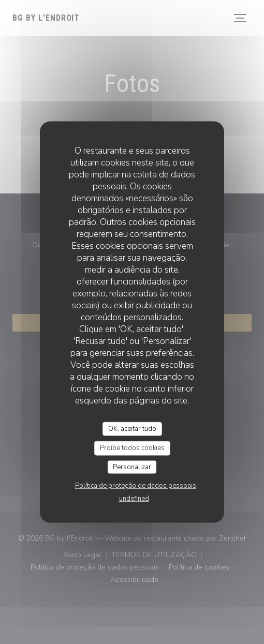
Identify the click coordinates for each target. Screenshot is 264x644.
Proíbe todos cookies (132, 448)
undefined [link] (134, 499)
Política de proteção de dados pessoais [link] (136, 486)
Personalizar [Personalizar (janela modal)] (132, 467)
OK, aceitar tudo (132, 428)
